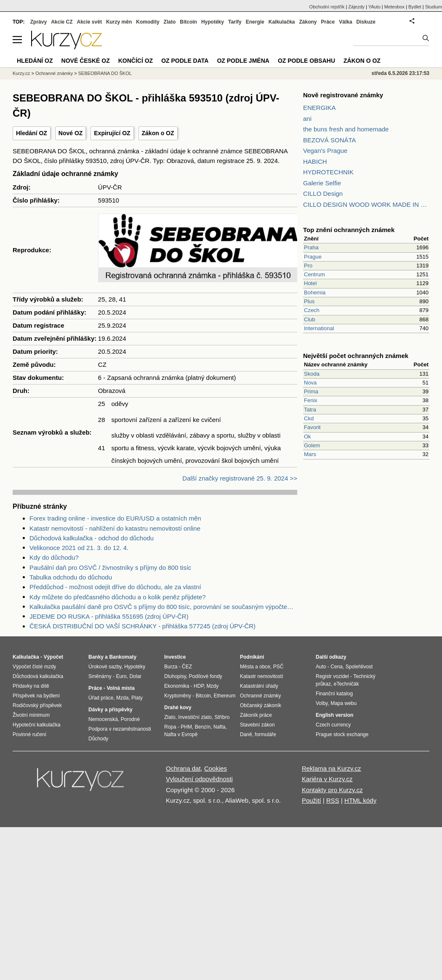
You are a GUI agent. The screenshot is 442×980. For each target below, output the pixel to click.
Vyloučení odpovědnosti (199, 779)
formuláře (265, 734)
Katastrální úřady (259, 686)
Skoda (312, 374)
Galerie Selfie (322, 183)
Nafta (220, 727)
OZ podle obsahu (306, 61)
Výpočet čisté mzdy (34, 667)
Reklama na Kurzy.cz (331, 768)
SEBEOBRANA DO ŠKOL (105, 73)
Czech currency (333, 725)
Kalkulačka (282, 22)
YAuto (374, 7)
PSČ (278, 667)
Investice (175, 657)
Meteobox (394, 7)
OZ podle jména (243, 61)
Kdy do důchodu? (54, 557)
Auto (321, 667)
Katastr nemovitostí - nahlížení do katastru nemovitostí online (115, 528)
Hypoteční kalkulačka (36, 725)
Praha (311, 247)
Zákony (308, 22)
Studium (434, 7)
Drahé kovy (178, 708)
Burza (171, 667)
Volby (322, 703)
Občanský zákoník (261, 705)
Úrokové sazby (105, 667)
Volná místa (120, 688)
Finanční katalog (334, 694)
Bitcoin (188, 22)
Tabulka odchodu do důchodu (71, 577)
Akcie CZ (62, 22)
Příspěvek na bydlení (36, 696)
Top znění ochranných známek (349, 230)
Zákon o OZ (158, 133)
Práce (328, 22)
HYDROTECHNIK (328, 172)
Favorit (312, 427)
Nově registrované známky (343, 95)
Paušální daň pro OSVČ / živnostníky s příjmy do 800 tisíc (110, 567)
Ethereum (224, 696)
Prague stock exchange (342, 734)
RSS (333, 800)
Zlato (170, 22)
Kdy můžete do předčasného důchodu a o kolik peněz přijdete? (118, 597)
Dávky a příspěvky (110, 710)
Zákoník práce (256, 715)
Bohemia (315, 292)
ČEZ (187, 667)
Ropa (170, 727)
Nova (310, 383)
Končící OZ (136, 61)
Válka (345, 22)
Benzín (203, 727)
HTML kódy (360, 800)
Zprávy (39, 22)
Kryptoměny (178, 696)
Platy (137, 698)
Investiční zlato (195, 717)
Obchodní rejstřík (327, 7)
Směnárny (100, 676)
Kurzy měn (119, 22)
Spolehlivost (359, 667)
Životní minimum (31, 715)
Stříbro (222, 717)
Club (310, 319)
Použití (312, 800)
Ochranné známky (54, 73)
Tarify (235, 22)
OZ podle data (185, 61)
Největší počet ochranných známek (356, 356)
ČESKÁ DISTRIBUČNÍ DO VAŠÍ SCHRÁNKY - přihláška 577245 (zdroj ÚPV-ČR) (142, 626)
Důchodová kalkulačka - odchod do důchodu (92, 538)
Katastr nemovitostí (262, 676)
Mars (310, 454)
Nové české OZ (86, 61)
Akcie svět (89, 22)
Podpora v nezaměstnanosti (120, 729)
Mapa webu (343, 703)
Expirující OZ (112, 133)
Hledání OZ (32, 133)
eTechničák (346, 684)
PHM (186, 727)
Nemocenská (103, 719)
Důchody (98, 739)
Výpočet (53, 657)
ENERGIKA (320, 108)
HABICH (315, 162)
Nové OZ (71, 133)
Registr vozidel (332, 676)
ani (307, 119)
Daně (246, 734)
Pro (308, 266)
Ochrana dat (183, 768)
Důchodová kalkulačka (38, 676)
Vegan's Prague (325, 151)
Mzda (122, 698)
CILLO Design (323, 194)
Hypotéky (213, 22)
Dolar (135, 676)
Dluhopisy (175, 676)
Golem (312, 445)
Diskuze (366, 22)
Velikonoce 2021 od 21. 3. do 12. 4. (79, 548)
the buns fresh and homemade (346, 129)
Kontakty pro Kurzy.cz (332, 790)
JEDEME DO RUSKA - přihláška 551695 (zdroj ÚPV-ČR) (109, 616)
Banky (96, 657)
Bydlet (415, 7)
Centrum (314, 274)
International (319, 328)
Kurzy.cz (21, 73)
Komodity (148, 22)
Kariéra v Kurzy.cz (327, 779)
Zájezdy (356, 7)
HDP (199, 686)
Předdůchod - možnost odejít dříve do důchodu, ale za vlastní (115, 587)
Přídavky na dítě (31, 686)
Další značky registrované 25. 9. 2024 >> (240, 478)
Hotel (310, 283)
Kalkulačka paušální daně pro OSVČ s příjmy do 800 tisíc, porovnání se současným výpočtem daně (163, 607)
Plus (309, 301)
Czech (312, 310)
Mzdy (213, 686)
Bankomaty (123, 657)
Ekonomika (177, 686)
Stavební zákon (257, 725)
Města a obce (255, 667)
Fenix (311, 400)
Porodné (130, 719)
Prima (311, 391)
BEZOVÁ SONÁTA (330, 140)
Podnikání (252, 657)
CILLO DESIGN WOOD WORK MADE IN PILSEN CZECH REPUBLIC (366, 204)
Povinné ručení (29, 734)
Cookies (216, 768)
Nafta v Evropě (181, 734)
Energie (255, 22)
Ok (308, 437)
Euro (121, 676)
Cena (337, 667)
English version (334, 715)
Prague (313, 257)
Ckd (309, 418)
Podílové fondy (205, 676)
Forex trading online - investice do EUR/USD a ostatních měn (115, 518)
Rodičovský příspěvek (37, 705)
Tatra (310, 410)
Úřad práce (101, 698)
